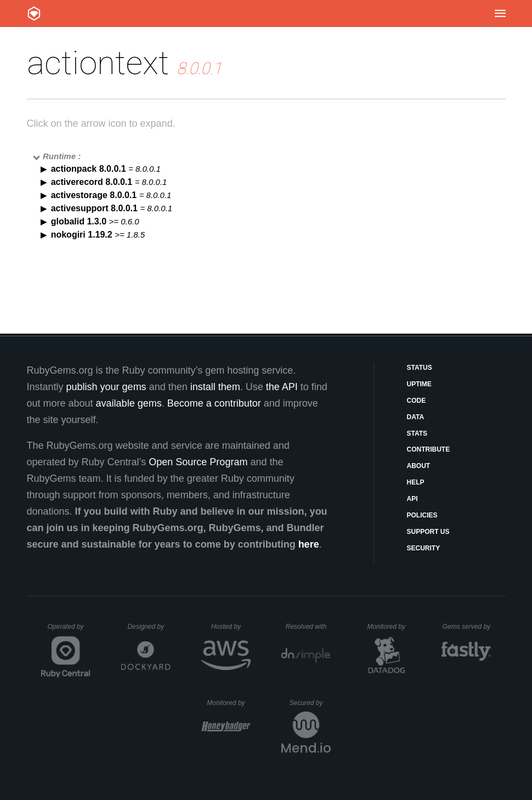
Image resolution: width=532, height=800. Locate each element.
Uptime (419, 384)
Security (424, 548)
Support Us (428, 532)
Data (416, 417)
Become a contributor (214, 403)
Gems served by (467, 627)
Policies (422, 515)
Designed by (149, 627)
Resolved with (308, 627)
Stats (417, 433)
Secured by (310, 703)
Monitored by (389, 627)
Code (417, 401)
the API (282, 387)
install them (215, 387)
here (309, 544)
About (419, 466)
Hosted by (231, 627)
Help (416, 482)
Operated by (69, 630)
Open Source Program (198, 462)
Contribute (429, 449)
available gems (129, 403)
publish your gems (106, 387)
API (412, 499)
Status (420, 368)
